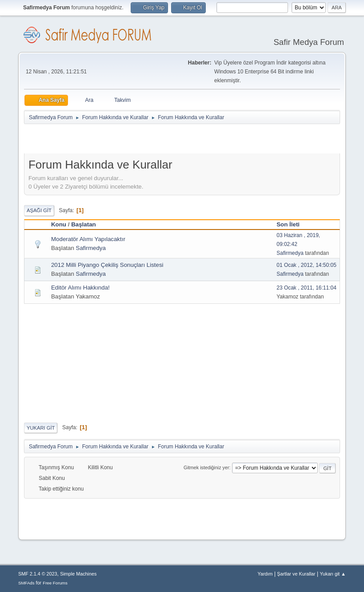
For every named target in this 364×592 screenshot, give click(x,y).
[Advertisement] (128, 141)
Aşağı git (39, 210)
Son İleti (292, 224)
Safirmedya (91, 248)
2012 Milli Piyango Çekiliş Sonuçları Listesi (107, 265)
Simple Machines (78, 574)
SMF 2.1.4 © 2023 (38, 574)
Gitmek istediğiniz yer (206, 467)
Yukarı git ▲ (333, 574)
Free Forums (55, 583)
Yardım (265, 574)
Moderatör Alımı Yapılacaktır (88, 239)
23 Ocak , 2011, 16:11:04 (306, 288)
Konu (59, 224)
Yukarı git (41, 428)
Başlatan (84, 224)
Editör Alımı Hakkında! (80, 288)
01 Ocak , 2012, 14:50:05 (306, 265)
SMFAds (26, 583)
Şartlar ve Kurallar (296, 574)
